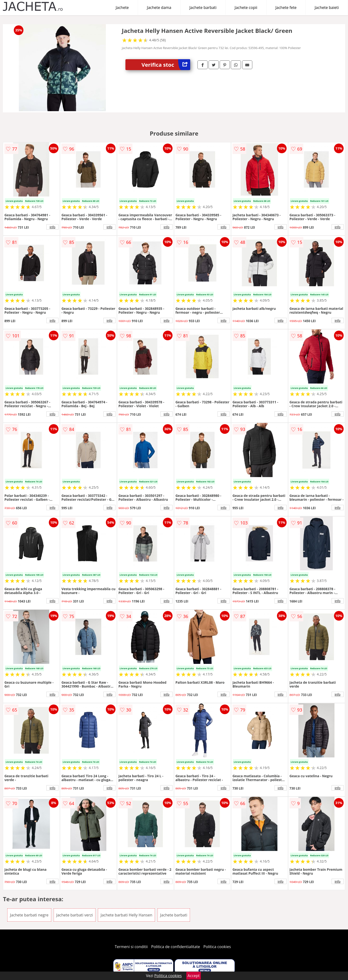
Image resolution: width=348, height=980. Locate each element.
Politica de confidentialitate (176, 947)
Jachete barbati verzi (75, 915)
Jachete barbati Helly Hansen (126, 915)
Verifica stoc (166, 65)
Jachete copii (246, 7)
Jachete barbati (203, 7)
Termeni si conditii (131, 947)
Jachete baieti (327, 7)
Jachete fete (286, 7)
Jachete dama (159, 7)
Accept (194, 976)
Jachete (122, 7)
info (52, 227)
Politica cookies (217, 947)
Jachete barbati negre (29, 915)
